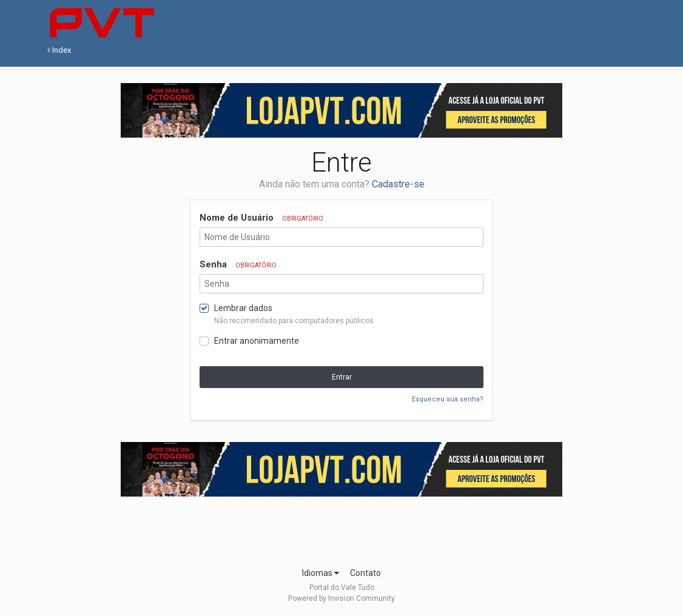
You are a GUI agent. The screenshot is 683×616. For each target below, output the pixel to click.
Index (59, 50)
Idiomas (321, 573)
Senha (238, 264)
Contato (365, 573)
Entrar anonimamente (257, 341)
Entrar (342, 377)
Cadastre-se (398, 184)
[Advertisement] (341, 528)
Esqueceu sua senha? (448, 399)
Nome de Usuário (261, 218)
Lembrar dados (243, 308)
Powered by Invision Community (341, 598)
